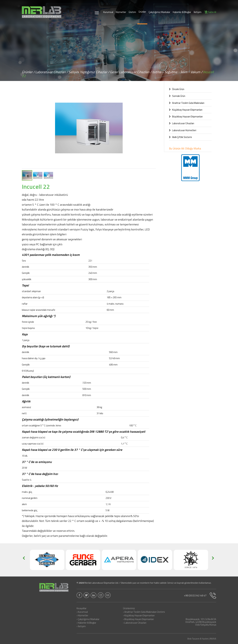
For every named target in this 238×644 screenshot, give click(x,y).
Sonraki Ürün (177, 96)
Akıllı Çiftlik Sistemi (180, 137)
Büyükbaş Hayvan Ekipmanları (186, 117)
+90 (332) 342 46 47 (199, 596)
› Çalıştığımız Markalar (88, 619)
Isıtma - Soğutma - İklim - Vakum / (177, 72)
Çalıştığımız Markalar (159, 12)
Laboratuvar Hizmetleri (183, 130)
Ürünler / (28, 72)
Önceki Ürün (177, 89)
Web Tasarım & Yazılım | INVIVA (202, 639)
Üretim (132, 12)
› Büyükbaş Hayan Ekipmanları (138, 619)
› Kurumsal (82, 612)
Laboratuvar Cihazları (182, 123)
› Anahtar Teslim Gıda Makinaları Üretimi (144, 612)
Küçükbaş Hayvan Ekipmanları (186, 110)
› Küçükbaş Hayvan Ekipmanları (139, 616)
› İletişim (81, 627)
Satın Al (210, 12)
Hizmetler (121, 12)
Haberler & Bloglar (182, 12)
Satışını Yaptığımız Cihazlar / (89, 72)
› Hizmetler (82, 616)
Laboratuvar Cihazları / (52, 72)
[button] (153, 92)
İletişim (198, 12)
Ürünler (142, 12)
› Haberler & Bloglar (86, 623)
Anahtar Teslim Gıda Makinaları (187, 103)
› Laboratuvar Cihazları (135, 623)
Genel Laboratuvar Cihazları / (131, 72)
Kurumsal (108, 12)
